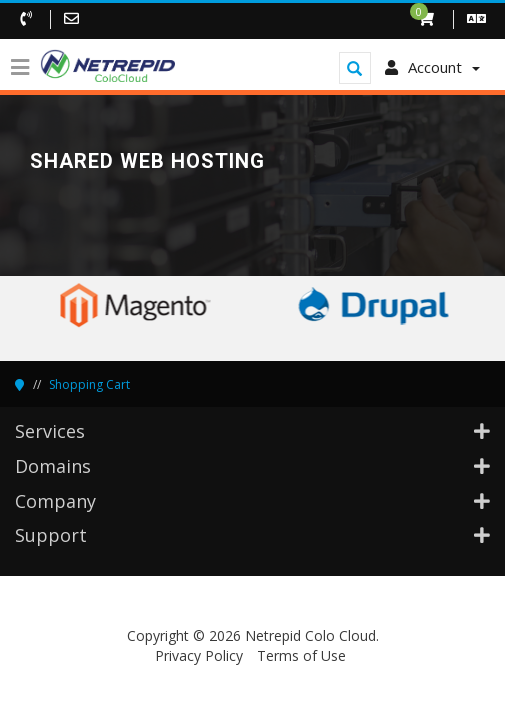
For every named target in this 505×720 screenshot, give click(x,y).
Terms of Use (301, 655)
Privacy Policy (199, 655)
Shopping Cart (89, 384)
